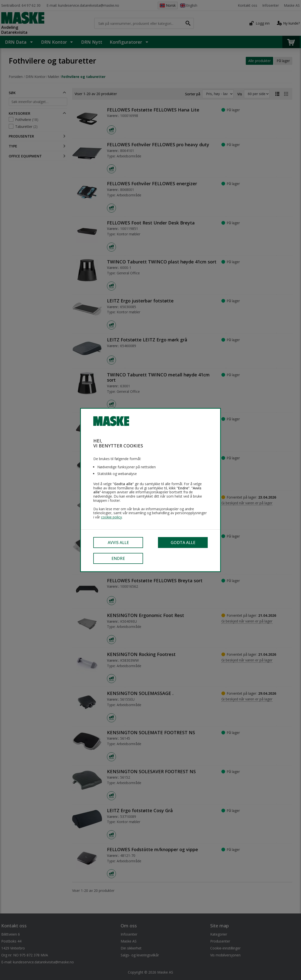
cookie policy (111, 517)
